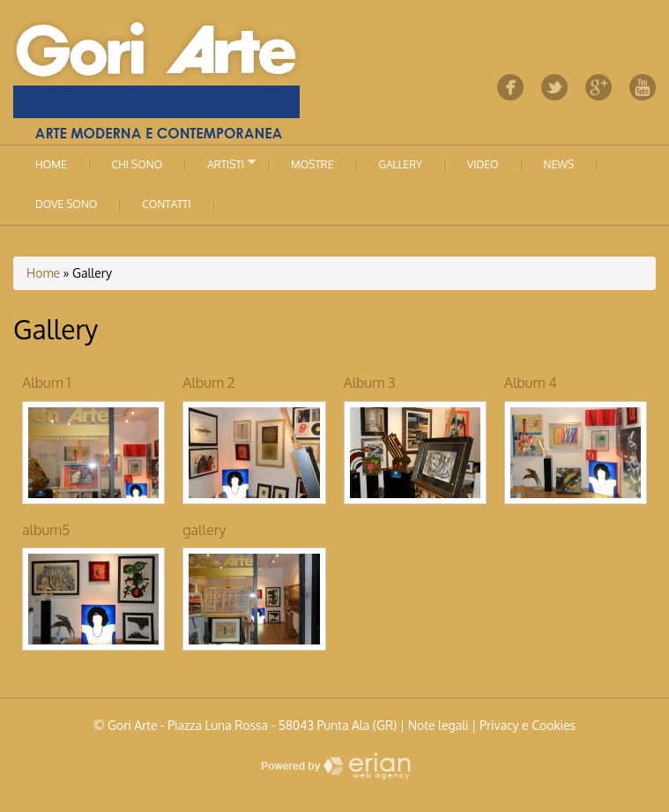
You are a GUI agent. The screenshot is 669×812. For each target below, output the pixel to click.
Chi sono (138, 164)
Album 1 (46, 383)
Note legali (439, 725)
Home (51, 164)
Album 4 (531, 383)
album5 (46, 530)
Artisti (220, 163)
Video (483, 164)
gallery (204, 530)
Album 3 (370, 383)
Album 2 (208, 383)
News (559, 164)
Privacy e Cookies (528, 725)
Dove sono (66, 204)
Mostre (312, 164)
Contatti (166, 204)
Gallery (400, 164)
